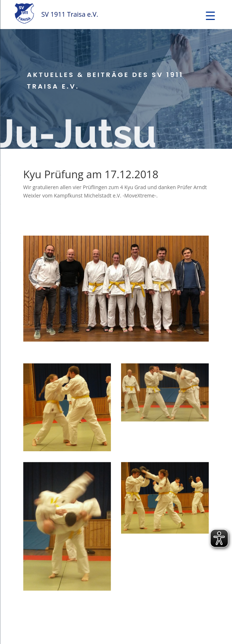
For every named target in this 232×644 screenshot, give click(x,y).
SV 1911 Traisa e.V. (70, 14)
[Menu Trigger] (210, 15)
